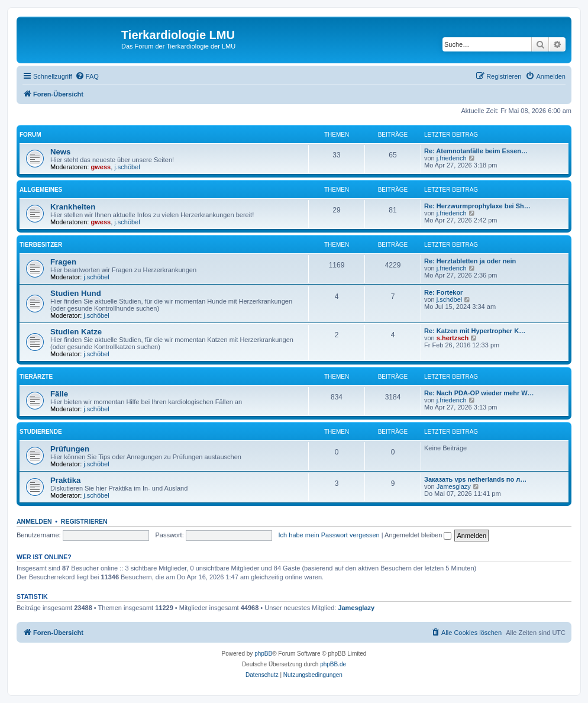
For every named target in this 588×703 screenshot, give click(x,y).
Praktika (65, 480)
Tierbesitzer (41, 245)
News (60, 152)
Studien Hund (76, 293)
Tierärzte (36, 377)
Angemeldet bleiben (418, 535)
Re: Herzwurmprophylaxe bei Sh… (477, 206)
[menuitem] (87, 76)
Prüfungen (70, 449)
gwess (101, 167)
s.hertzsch (453, 338)
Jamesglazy (454, 486)
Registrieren (84, 521)
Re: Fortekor (443, 292)
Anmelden (34, 521)
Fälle (59, 394)
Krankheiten (73, 207)
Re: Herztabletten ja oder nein (470, 261)
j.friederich (452, 158)
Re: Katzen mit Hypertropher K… (475, 331)
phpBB (263, 654)
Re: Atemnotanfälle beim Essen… (476, 151)
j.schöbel (127, 167)
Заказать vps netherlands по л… (475, 479)
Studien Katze (76, 332)
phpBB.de (333, 664)
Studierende (41, 432)
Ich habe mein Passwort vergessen (329, 535)
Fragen (63, 262)
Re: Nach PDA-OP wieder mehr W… (479, 393)
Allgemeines (41, 190)
